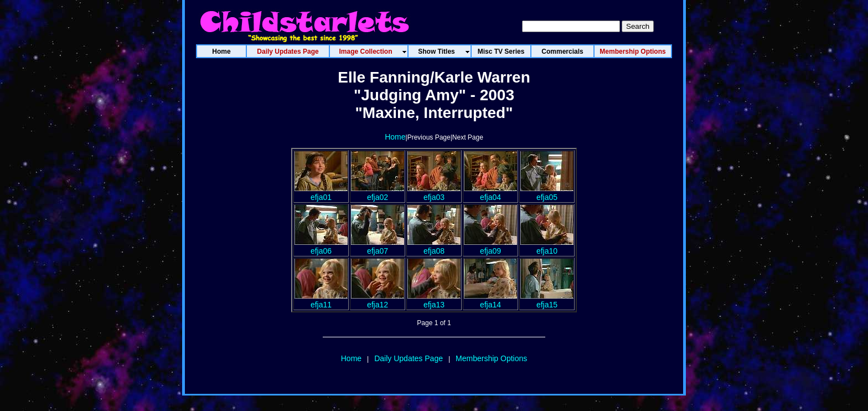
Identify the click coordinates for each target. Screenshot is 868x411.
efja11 (321, 300)
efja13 (434, 300)
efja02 (378, 193)
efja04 (490, 193)
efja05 (547, 193)
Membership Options (491, 358)
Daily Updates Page (409, 358)
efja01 (321, 193)
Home (395, 137)
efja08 (434, 246)
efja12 (378, 300)
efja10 (547, 246)
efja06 (321, 246)
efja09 (490, 246)
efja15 (547, 300)
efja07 (378, 246)
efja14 (490, 300)
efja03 (434, 193)
